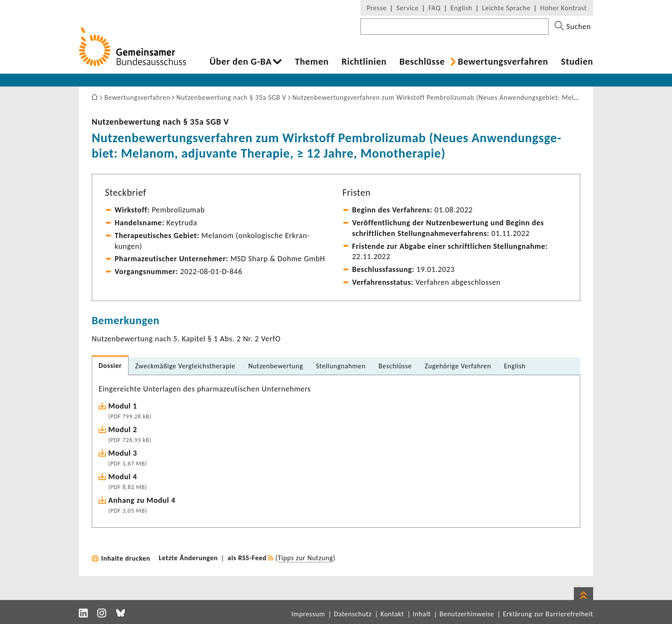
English (461, 8)
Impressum (308, 614)
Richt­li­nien (364, 62)
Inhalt (422, 614)
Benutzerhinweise (467, 614)
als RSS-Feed (247, 558)
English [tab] (515, 366)
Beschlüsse (422, 62)
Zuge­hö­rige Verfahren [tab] (458, 366)
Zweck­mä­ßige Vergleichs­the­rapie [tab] (185, 366)
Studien (577, 62)
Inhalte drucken (126, 558)
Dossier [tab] (110, 366)
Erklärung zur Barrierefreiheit (548, 614)
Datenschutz (353, 614)
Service (408, 8)
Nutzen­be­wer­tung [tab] (276, 366)
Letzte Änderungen (189, 558)
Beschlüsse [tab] (395, 366)
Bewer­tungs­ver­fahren (503, 62)
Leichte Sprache (506, 8)
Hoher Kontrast (564, 8)
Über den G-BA (241, 62)
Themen (312, 62)
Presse (377, 8)
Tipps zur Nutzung (305, 558)
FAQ (435, 8)
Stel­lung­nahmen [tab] (341, 366)
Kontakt (392, 614)
